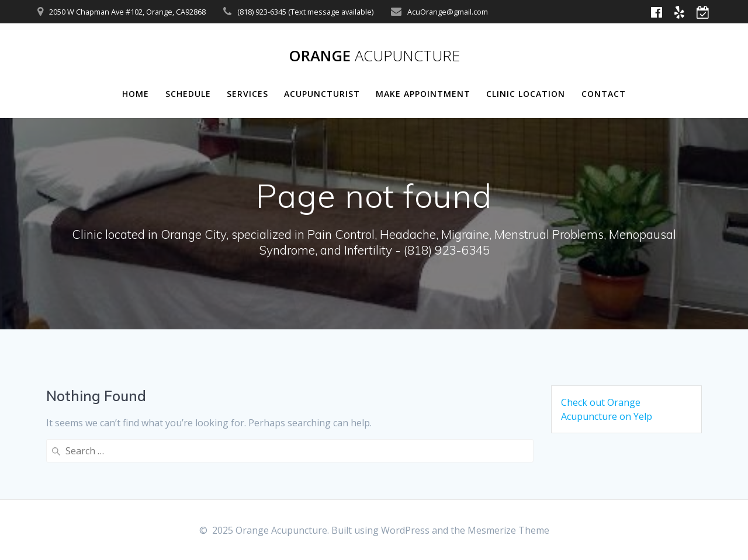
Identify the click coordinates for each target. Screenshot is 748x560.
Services (247, 94)
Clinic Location (526, 94)
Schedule (188, 94)
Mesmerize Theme (508, 530)
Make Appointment (423, 94)
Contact (604, 94)
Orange (374, 56)
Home (136, 94)
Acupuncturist (322, 94)
